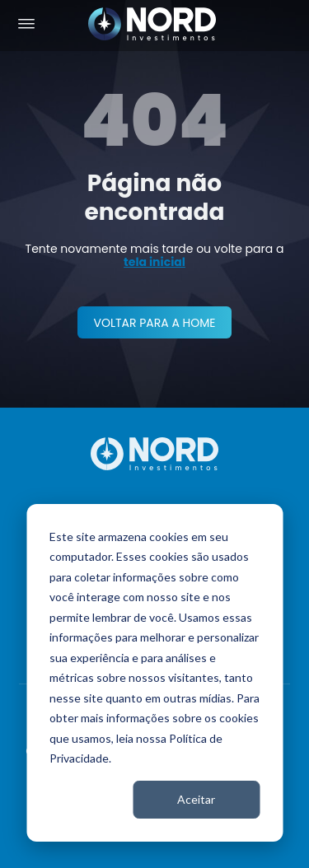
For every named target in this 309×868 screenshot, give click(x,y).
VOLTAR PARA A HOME (154, 323)
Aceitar (196, 799)
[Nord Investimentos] (152, 25)
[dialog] (154, 673)
